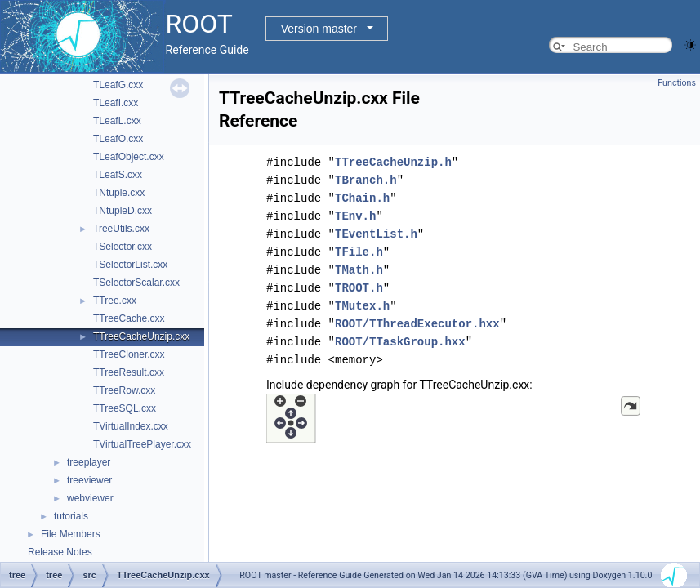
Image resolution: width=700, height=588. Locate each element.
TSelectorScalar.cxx (136, 283)
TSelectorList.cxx (130, 265)
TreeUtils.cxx (121, 229)
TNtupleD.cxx (123, 211)
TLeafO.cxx (118, 139)
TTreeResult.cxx (129, 372)
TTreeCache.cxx (129, 318)
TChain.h (362, 198)
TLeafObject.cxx (129, 157)
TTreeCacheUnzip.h (393, 162)
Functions (677, 83)
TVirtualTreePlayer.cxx (142, 444)
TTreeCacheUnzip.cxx (141, 336)
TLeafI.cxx (116, 103)
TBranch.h (366, 180)
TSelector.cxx (123, 247)
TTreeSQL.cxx (125, 408)
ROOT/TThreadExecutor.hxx (417, 324)
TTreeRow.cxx (124, 390)
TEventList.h (376, 234)
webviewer (90, 498)
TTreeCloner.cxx (129, 354)
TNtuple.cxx (119, 193)
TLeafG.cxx (118, 85)
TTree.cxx (115, 301)
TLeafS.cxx (118, 175)
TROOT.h (359, 288)
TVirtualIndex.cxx (131, 426)
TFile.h (359, 252)
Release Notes (60, 552)
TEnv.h (355, 216)
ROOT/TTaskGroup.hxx (400, 342)
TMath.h (359, 270)
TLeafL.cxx (117, 121)
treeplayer (89, 462)
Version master (319, 29)
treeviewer (89, 480)
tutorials (71, 516)
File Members (71, 534)
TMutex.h (362, 306)
